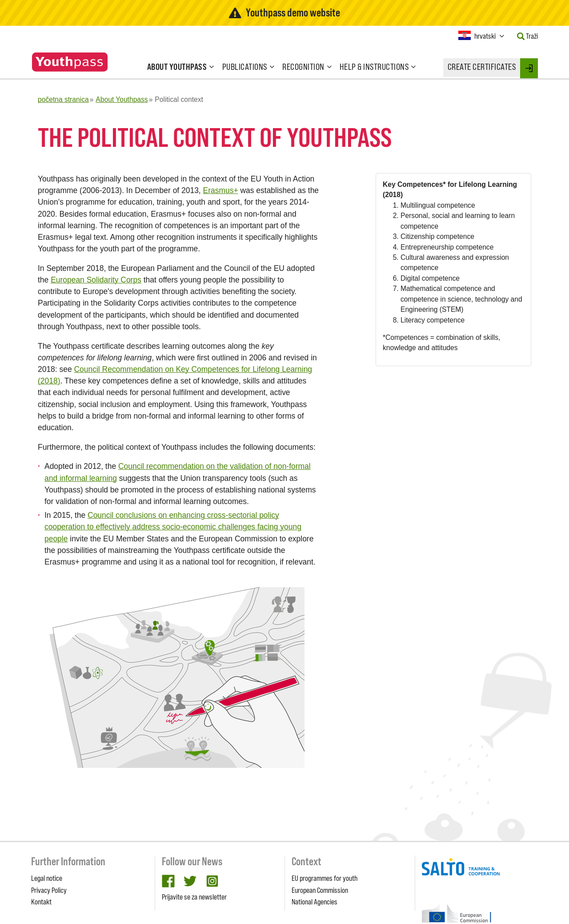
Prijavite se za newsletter (194, 897)
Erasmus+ (221, 190)
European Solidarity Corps (96, 280)
